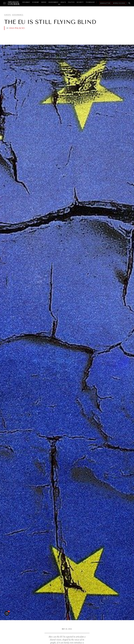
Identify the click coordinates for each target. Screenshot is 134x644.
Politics (71, 2)
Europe (8, 15)
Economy (36, 2)
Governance (18, 15)
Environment (53, 2)
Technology (90, 2)
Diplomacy (26, 2)
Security (80, 2)
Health (63, 2)
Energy (44, 2)
